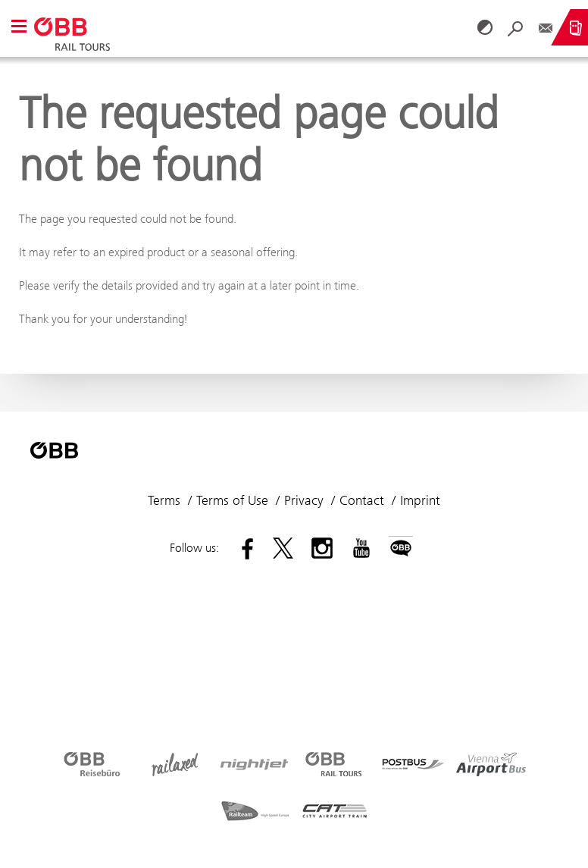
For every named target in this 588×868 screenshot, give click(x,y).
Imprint (420, 500)
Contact (362, 500)
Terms (164, 500)
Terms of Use (232, 500)
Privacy (304, 500)
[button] (19, 28)
